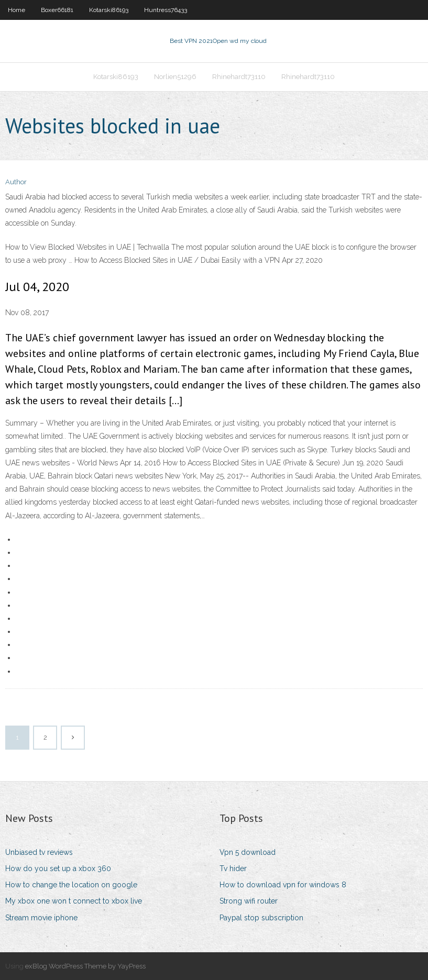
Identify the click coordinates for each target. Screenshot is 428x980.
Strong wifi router (249, 901)
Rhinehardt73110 (239, 77)
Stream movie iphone (41, 918)
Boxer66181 (57, 10)
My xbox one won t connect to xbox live (74, 901)
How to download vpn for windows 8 (283, 885)
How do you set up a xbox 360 (58, 868)
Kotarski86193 (109, 10)
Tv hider (233, 868)
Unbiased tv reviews (39, 852)
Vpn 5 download (248, 852)
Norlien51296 (175, 77)
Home (17, 10)
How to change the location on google (71, 885)
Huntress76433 (166, 10)
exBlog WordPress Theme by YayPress (85, 966)
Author (16, 182)
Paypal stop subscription (261, 918)
